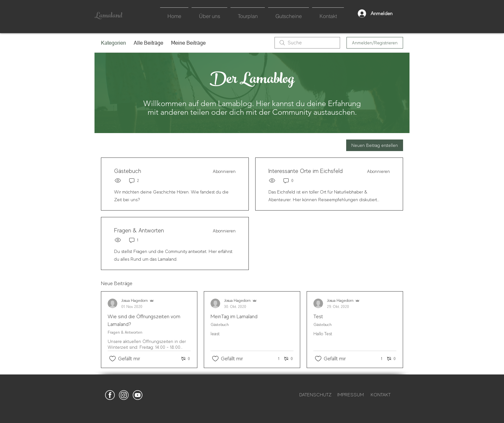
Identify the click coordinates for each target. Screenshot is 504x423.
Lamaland (108, 16)
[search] (307, 43)
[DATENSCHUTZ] (315, 395)
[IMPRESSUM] (350, 395)
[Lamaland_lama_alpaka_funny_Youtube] (138, 395)
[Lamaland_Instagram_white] (124, 395)
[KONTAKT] (381, 395)
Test (318, 317)
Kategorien (113, 43)
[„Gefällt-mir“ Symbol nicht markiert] (113, 359)
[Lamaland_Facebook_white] (110, 395)
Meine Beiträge (188, 43)
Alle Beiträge (148, 43)
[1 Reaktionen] (275, 359)
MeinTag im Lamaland (234, 317)
